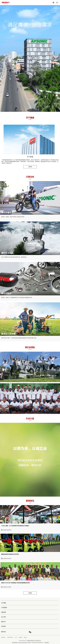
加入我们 (30, 399)
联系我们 (47, 643)
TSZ (16, 637)
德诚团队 (30, 367)
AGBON (20, 637)
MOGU (25, 637)
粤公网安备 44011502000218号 (20, 643)
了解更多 (30, 167)
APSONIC (3, 637)
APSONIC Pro (10, 637)
